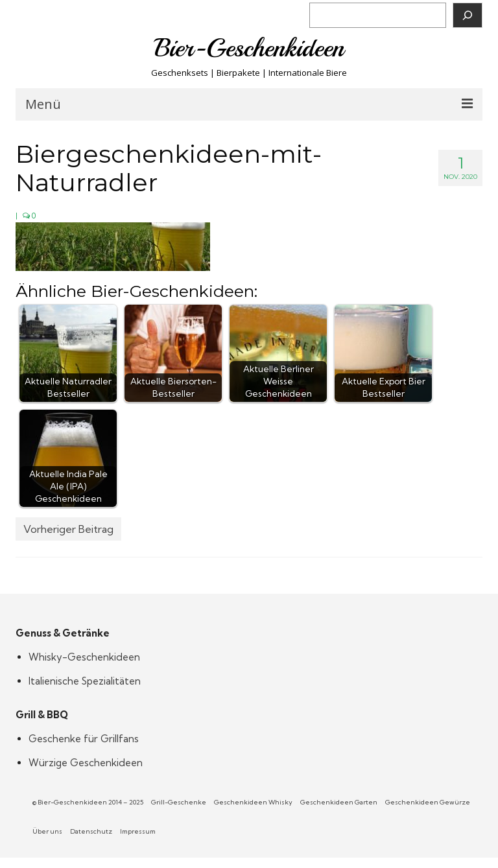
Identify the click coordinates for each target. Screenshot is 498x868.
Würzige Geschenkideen (86, 763)
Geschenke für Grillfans (84, 739)
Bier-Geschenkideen (249, 48)
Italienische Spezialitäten (85, 681)
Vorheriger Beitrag (68, 529)
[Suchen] (468, 15)
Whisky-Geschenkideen (84, 657)
